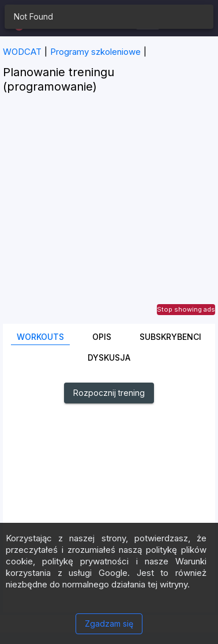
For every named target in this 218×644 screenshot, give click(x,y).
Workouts (40, 337)
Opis (102, 337)
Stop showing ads (186, 309)
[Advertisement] (109, 215)
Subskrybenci (170, 337)
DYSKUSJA (109, 357)
